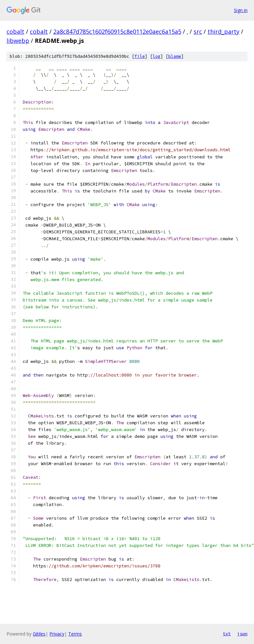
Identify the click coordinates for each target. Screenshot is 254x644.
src (198, 31)
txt (227, 634)
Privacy (57, 634)
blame (175, 56)
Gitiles (39, 634)
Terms (75, 634)
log (157, 56)
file (140, 56)
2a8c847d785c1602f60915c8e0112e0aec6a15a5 (117, 31)
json (242, 634)
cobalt (15, 31)
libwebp (18, 41)
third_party (223, 31)
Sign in (241, 10)
